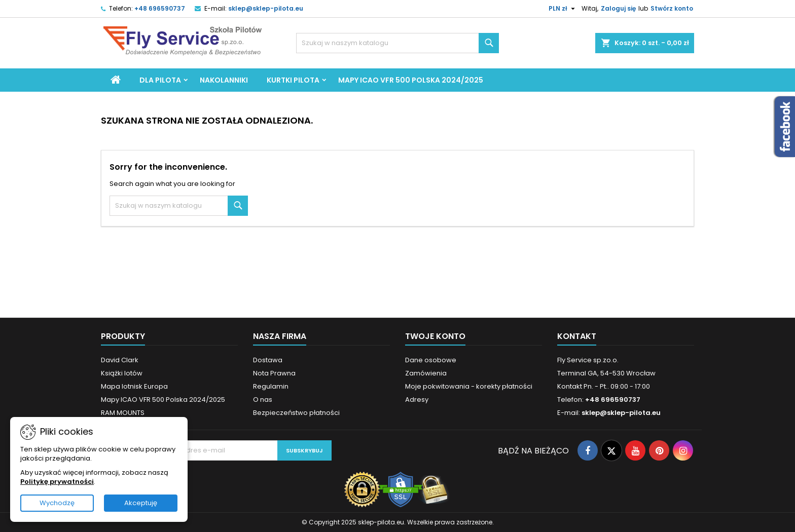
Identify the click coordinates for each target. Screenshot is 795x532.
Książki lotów (122, 373)
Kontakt (577, 336)
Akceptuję (141, 503)
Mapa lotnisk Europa (134, 386)
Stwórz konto (672, 8)
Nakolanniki (224, 80)
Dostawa (268, 360)
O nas (263, 400)
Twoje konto (435, 336)
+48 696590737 (160, 8)
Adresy (417, 400)
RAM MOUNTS (123, 413)
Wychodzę (57, 503)
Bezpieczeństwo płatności (296, 413)
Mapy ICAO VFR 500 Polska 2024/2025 (411, 80)
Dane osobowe (431, 360)
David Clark (120, 360)
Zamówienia (426, 373)
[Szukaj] (397, 43)
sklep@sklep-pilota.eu (266, 8)
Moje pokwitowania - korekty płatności (469, 386)
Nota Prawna (274, 373)
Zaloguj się (618, 8)
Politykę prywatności (57, 482)
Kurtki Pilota (293, 80)
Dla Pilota (160, 80)
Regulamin (271, 386)
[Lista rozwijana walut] (563, 9)
